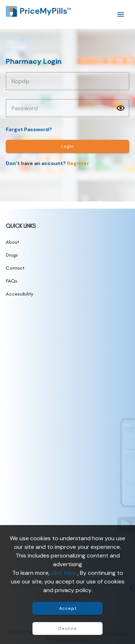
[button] (121, 108)
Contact (15, 268)
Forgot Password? (29, 129)
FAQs (12, 281)
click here (64, 573)
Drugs (12, 255)
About (12, 242)
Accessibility (19, 294)
